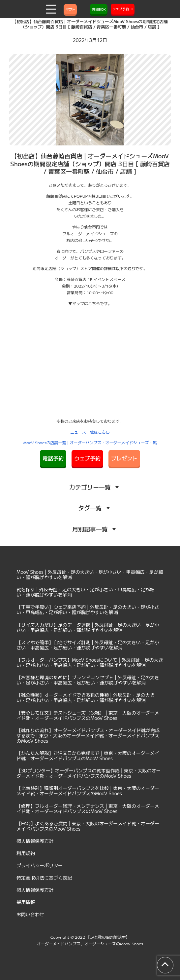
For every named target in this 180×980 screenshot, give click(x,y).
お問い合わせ (30, 914)
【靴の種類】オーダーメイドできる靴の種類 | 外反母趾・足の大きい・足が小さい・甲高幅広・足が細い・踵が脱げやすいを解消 (86, 697)
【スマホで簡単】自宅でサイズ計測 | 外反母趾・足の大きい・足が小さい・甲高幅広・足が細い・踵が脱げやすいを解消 (88, 645)
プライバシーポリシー (40, 865)
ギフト (70, 9)
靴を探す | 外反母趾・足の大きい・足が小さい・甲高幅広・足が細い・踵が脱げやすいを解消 (86, 592)
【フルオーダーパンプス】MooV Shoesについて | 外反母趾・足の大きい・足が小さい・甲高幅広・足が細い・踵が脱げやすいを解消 (90, 662)
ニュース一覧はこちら (90, 432)
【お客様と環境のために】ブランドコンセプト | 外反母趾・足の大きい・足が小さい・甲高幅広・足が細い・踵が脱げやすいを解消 (88, 680)
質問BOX (99, 9)
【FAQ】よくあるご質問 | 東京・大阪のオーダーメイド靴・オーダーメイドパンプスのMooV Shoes (88, 826)
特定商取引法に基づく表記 (44, 878)
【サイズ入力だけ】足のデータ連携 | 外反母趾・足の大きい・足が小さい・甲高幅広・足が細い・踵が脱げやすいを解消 (88, 627)
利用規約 (26, 853)
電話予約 (53, 458)
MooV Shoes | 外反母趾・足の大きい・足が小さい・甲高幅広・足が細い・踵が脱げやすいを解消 (90, 574)
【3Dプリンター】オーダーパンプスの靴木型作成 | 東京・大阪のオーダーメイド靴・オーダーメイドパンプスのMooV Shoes (89, 773)
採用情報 (26, 902)
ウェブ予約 (87, 458)
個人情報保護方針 (35, 841)
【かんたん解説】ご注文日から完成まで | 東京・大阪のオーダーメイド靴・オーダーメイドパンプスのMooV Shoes (88, 756)
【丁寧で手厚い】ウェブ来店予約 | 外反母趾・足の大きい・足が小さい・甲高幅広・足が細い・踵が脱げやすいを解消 (88, 609)
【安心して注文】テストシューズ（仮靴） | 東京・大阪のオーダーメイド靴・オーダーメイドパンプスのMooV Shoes (88, 715)
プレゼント (124, 458)
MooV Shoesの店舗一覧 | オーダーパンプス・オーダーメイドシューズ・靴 (90, 442)
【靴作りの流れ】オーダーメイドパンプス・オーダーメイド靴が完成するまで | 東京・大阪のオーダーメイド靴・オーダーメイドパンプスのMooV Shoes (88, 735)
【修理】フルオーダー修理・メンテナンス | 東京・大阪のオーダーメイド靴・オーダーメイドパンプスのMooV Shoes (88, 808)
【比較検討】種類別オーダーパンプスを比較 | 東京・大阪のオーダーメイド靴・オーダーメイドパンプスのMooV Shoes (88, 791)
